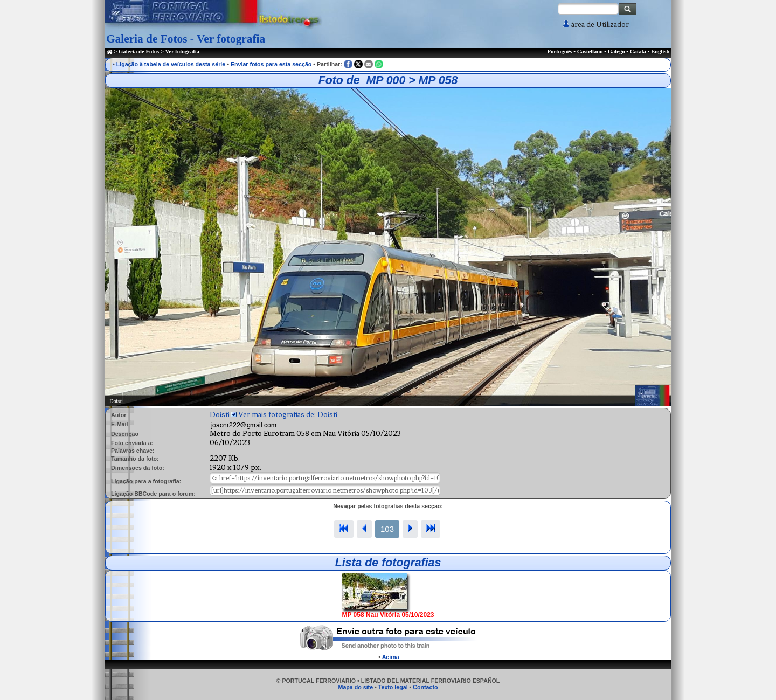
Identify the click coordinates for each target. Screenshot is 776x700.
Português (559, 51)
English (660, 51)
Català (638, 51)
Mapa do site (356, 687)
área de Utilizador (596, 25)
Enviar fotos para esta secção (271, 64)
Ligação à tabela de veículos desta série (171, 64)
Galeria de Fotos (139, 51)
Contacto (425, 687)
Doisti (220, 415)
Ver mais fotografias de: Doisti (288, 415)
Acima (391, 657)
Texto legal (393, 687)
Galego (616, 51)
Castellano (590, 51)
